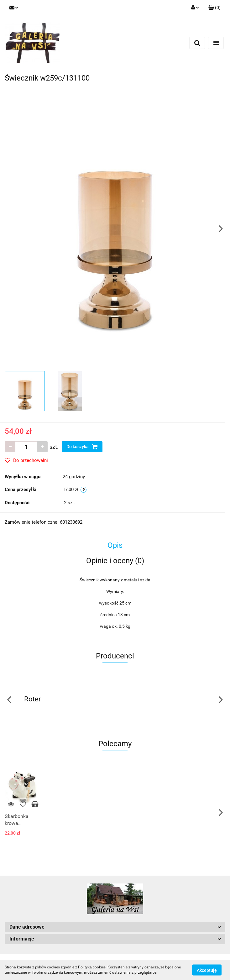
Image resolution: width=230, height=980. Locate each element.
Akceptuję (207, 970)
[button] (214, 8)
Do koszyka (82, 447)
